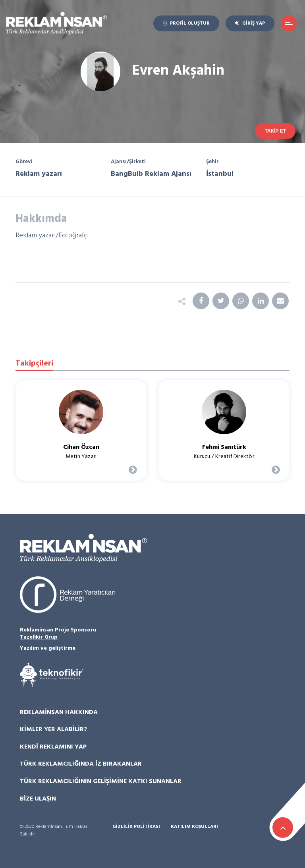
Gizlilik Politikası (136, 827)
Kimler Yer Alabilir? (53, 729)
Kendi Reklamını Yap (53, 747)
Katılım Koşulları (194, 827)
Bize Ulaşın (38, 799)
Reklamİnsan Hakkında (59, 712)
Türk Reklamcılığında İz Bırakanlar (81, 764)
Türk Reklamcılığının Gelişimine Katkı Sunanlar (101, 781)
